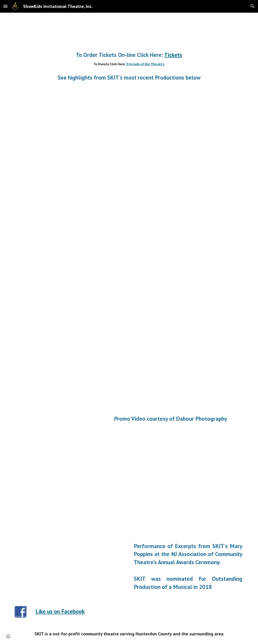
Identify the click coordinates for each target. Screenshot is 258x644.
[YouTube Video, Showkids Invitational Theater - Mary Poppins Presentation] (70, 563)
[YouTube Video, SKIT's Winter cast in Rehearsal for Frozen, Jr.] (50, 357)
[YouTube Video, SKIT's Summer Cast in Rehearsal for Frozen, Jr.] (50, 297)
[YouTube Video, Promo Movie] (70, 133)
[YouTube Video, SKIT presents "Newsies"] (60, 421)
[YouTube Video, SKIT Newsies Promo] (70, 489)
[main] (129, 59)
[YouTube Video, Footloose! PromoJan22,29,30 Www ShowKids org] (70, 220)
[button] (5, 6)
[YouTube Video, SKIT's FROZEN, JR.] (168, 326)
